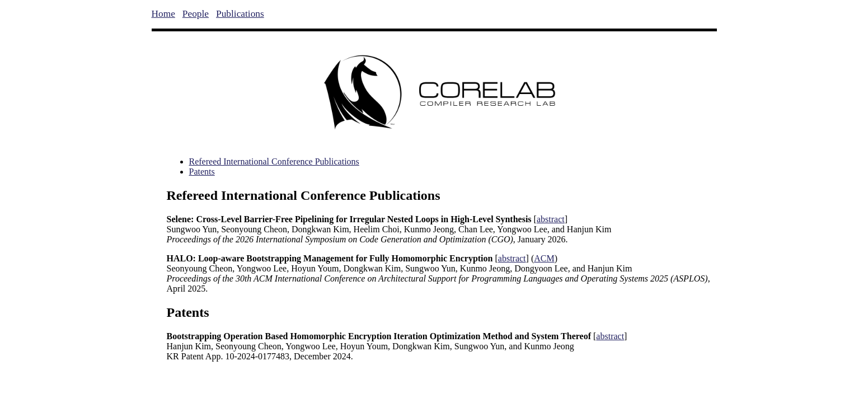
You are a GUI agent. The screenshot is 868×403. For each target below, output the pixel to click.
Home (163, 14)
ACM (544, 258)
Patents (202, 172)
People (196, 14)
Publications (240, 14)
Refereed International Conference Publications (274, 161)
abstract (551, 219)
